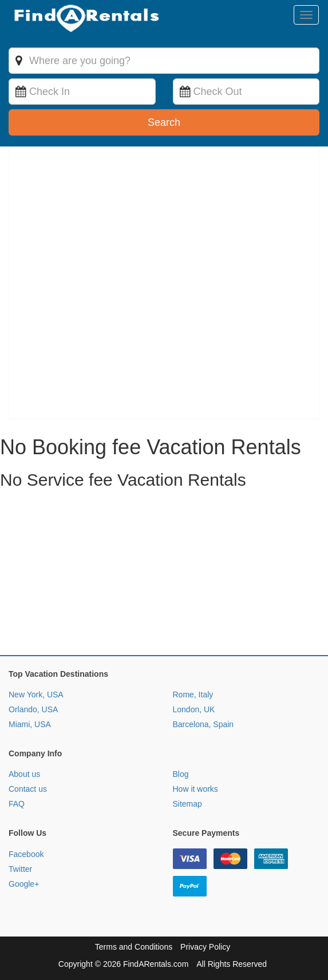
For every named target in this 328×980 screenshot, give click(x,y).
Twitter (20, 869)
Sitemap (187, 804)
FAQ (17, 804)
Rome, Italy (193, 695)
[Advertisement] (164, 575)
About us (24, 774)
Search (164, 122)
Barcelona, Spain (203, 724)
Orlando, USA (33, 709)
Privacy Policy (205, 947)
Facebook (26, 854)
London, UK (194, 709)
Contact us (28, 789)
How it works (195, 789)
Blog (181, 774)
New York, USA (36, 695)
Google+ (24, 884)
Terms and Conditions (134, 947)
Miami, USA (30, 724)
